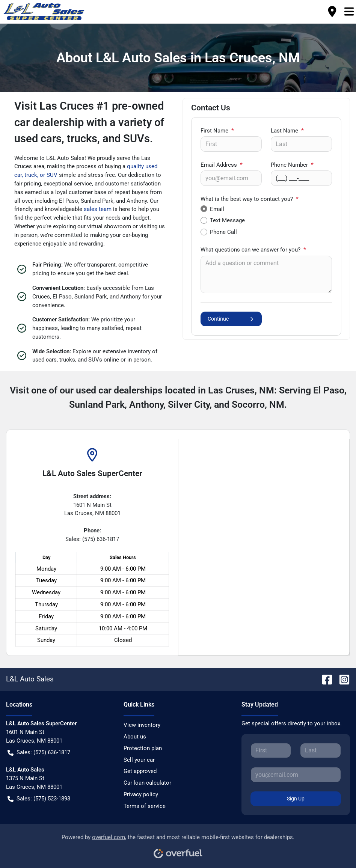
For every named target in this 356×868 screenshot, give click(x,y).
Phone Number (292, 165)
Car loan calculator (147, 783)
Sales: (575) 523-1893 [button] (39, 799)
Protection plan (143, 748)
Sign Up (296, 799)
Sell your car (139, 760)
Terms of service (145, 806)
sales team (98, 209)
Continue (231, 319)
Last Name (287, 131)
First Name (217, 131)
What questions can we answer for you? (253, 250)
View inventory (142, 725)
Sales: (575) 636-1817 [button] (39, 753)
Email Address (222, 165)
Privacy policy (141, 794)
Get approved (140, 771)
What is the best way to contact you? (250, 199)
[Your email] (231, 178)
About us (135, 737)
